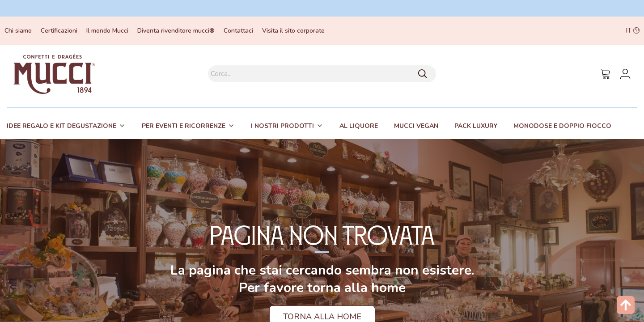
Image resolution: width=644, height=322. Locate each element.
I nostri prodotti (282, 126)
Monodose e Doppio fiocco (562, 126)
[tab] (66, 126)
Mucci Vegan (416, 126)
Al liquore (359, 126)
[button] (577, 31)
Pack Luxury (476, 126)
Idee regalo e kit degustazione (61, 126)
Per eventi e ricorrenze (184, 126)
